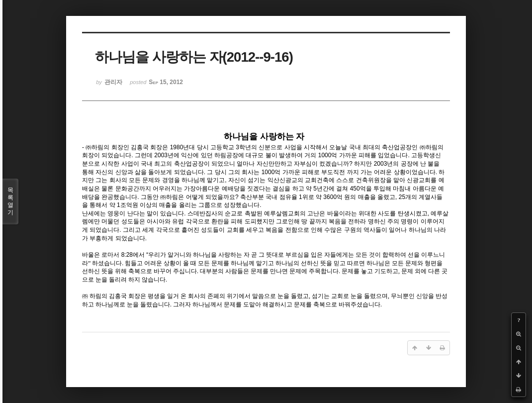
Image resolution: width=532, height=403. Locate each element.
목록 (10, 201)
